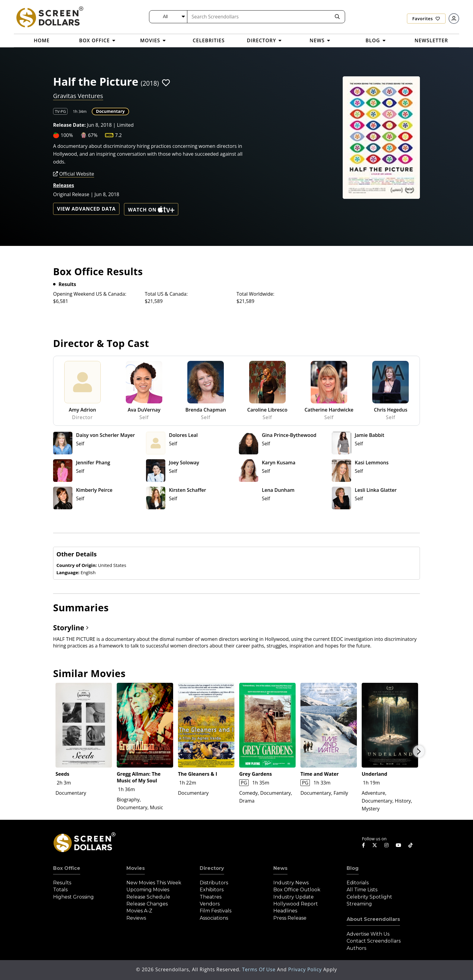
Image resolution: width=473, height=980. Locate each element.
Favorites (426, 19)
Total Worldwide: (255, 294)
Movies (136, 868)
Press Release (290, 918)
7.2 (118, 135)
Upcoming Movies (148, 890)
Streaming (359, 904)
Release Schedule (148, 897)
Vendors (210, 904)
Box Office (67, 868)
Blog (353, 868)
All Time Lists (362, 890)
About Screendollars (373, 919)
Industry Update (294, 897)
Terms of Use (259, 969)
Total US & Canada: (166, 294)
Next (419, 751)
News (280, 868)
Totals (60, 890)
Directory (212, 868)
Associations (214, 918)
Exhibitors (212, 890)
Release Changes (147, 904)
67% (93, 135)
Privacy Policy (306, 969)
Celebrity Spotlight (369, 897)
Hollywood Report (296, 904)
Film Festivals (216, 911)
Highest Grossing (73, 897)
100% (67, 135)
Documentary (110, 111)
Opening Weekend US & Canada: (90, 294)
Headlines (285, 911)
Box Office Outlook (297, 890)
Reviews (136, 918)
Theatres (211, 897)
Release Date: (69, 125)
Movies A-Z (139, 911)
